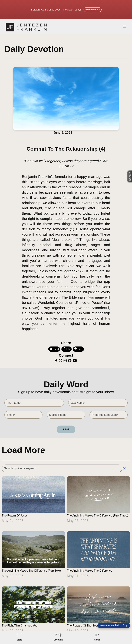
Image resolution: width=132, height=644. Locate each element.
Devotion (58, 640)
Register (93, 10)
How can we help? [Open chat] (114, 625)
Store (19, 640)
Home (97, 640)
